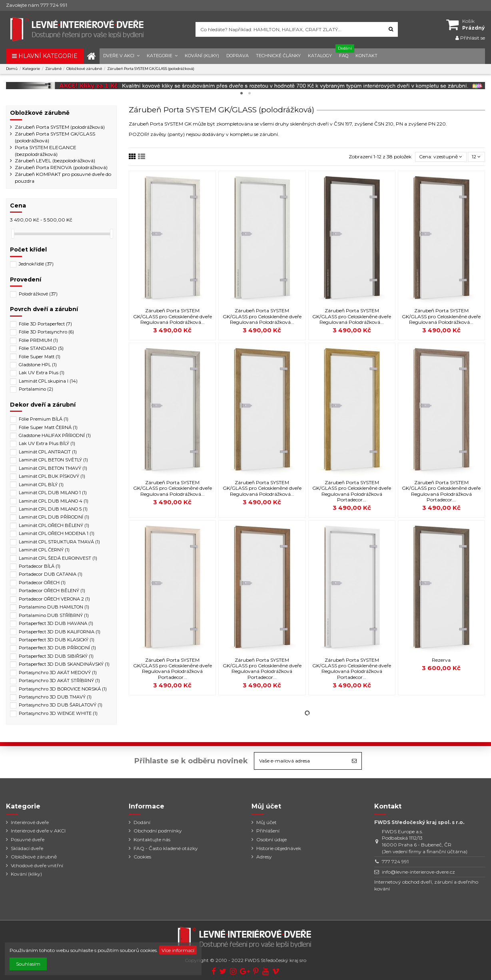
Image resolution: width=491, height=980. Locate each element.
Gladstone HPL (38, 365)
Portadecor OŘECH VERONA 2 (54, 599)
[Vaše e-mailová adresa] (301, 761)
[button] (121, 56)
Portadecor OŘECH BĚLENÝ (52, 591)
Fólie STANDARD (41, 348)
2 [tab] (249, 94)
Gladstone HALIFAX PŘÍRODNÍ (55, 435)
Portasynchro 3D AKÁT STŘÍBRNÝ (59, 681)
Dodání (142, 822)
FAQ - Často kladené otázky (166, 848)
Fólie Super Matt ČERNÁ (48, 427)
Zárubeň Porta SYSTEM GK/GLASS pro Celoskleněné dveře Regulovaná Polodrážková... (173, 316)
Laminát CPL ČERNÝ (44, 550)
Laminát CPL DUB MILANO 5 (53, 509)
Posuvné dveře (28, 839)
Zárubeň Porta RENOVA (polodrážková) (61, 167)
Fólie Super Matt (40, 357)
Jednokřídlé (36, 264)
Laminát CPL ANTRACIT (48, 452)
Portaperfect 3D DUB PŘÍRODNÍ (57, 648)
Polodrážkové (38, 294)
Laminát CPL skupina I (48, 381)
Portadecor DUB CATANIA (51, 574)
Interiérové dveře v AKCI (38, 831)
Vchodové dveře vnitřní (37, 865)
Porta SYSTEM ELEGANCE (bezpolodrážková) (46, 151)
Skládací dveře (27, 848)
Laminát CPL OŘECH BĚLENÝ (54, 525)
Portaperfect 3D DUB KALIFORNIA (60, 632)
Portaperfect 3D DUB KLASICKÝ (57, 640)
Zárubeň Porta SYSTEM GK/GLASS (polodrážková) (55, 137)
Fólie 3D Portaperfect (45, 324)
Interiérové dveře (30, 822)
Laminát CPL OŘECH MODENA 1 (57, 533)
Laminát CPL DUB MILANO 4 (54, 501)
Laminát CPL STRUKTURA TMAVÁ (59, 542)
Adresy (264, 857)
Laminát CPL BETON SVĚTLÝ (53, 460)
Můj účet (266, 822)
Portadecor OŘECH (42, 583)
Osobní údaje (271, 839)
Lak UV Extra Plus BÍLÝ (47, 443)
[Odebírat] (354, 761)
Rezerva (441, 660)
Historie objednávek (279, 848)
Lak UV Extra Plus (42, 373)
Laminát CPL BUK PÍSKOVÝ (52, 476)
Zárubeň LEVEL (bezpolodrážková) (55, 161)
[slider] (13, 234)
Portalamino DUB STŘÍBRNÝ (54, 615)
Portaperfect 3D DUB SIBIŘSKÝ (56, 656)
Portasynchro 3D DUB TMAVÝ (55, 697)
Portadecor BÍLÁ (40, 566)
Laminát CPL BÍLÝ (41, 485)
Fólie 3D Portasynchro (46, 332)
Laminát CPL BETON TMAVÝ (53, 468)
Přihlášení (268, 831)
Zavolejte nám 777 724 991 (37, 5)
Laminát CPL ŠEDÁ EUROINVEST (58, 558)
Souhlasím (28, 964)
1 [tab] (242, 94)
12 (476, 157)
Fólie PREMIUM (38, 340)
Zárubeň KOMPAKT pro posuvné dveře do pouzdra (63, 178)
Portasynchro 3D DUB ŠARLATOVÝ (61, 705)
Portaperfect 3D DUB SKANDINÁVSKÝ (64, 664)
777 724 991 (395, 861)
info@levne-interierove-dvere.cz (418, 872)
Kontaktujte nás (152, 839)
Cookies (142, 857)
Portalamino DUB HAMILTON (54, 607)
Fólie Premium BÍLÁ (44, 419)
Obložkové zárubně (40, 113)
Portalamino (36, 389)
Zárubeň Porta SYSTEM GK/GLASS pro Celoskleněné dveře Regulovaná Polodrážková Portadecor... (352, 491)
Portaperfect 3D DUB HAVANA (56, 623)
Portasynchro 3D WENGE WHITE (58, 713)
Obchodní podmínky (158, 831)
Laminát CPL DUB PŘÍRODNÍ (54, 517)
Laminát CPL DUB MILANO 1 (53, 493)
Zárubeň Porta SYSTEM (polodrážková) (60, 127)
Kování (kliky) (26, 874)
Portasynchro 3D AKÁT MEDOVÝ (58, 673)
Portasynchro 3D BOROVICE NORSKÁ (63, 689)
